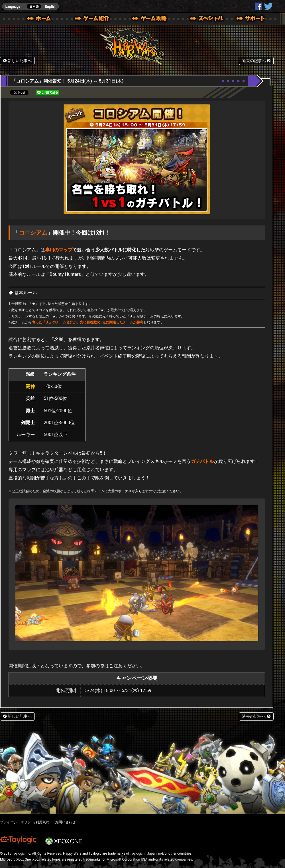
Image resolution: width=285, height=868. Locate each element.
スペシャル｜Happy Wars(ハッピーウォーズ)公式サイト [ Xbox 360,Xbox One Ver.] (199, 19)
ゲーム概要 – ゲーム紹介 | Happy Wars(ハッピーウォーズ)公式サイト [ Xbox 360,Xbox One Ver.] (94, 19)
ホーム (41, 19)
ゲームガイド (146, 19)
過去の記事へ (256, 61)
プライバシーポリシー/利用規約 (25, 822)
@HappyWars (268, 6)
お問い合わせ (65, 822)
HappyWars (258, 6)
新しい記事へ (17, 61)
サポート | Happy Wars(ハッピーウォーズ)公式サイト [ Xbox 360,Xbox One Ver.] (251, 19)
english (30, 6)
